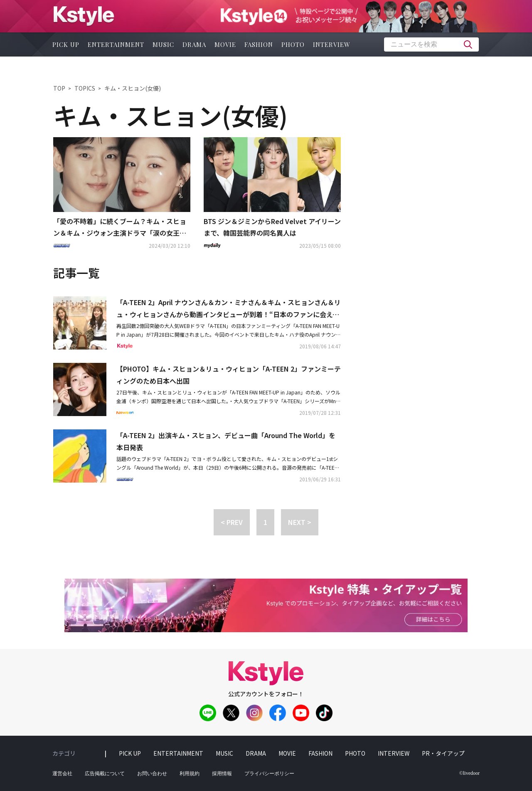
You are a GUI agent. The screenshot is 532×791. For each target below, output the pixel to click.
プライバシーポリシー (269, 774)
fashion (259, 44)
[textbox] (431, 44)
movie (225, 44)
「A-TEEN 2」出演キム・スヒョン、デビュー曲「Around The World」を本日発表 (226, 441)
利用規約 (190, 774)
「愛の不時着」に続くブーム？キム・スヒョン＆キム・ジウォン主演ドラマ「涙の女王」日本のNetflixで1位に (120, 228)
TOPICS (85, 88)
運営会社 (62, 774)
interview (332, 44)
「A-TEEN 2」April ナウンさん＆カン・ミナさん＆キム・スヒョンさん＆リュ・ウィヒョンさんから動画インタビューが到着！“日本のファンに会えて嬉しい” (229, 309)
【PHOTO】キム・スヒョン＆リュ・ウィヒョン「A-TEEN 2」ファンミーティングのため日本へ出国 (229, 375)
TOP (59, 88)
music (163, 44)
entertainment (116, 44)
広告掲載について (105, 774)
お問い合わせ (152, 774)
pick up (66, 44)
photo (293, 44)
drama (194, 44)
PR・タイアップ (443, 753)
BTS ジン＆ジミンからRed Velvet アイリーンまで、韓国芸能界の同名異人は (272, 227)
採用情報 (222, 774)
